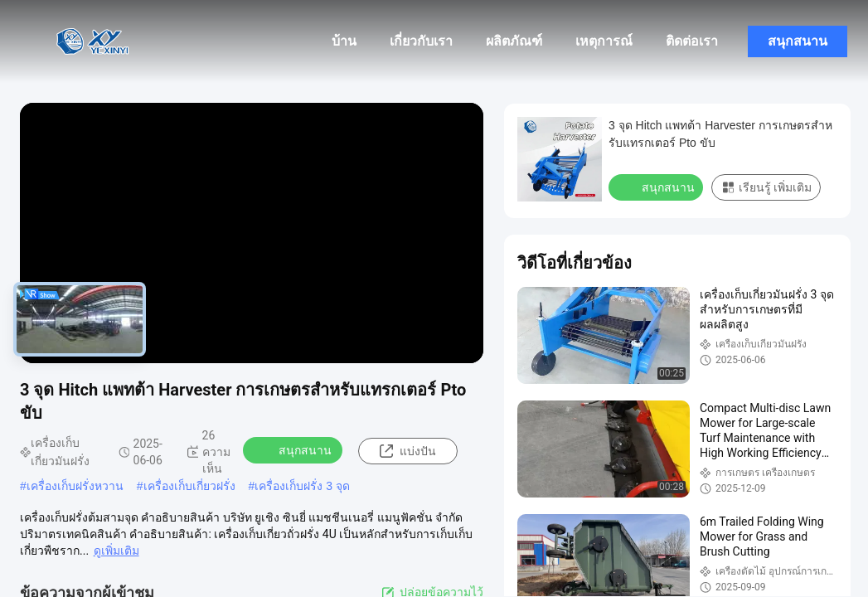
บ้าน (344, 41)
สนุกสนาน (798, 41)
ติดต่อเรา (692, 41)
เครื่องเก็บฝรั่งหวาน (75, 486)
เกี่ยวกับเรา (421, 41)
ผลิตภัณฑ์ (514, 41)
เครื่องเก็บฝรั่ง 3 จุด (302, 486)
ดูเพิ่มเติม (116, 551)
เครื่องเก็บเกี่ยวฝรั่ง (189, 486)
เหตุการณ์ (604, 41)
